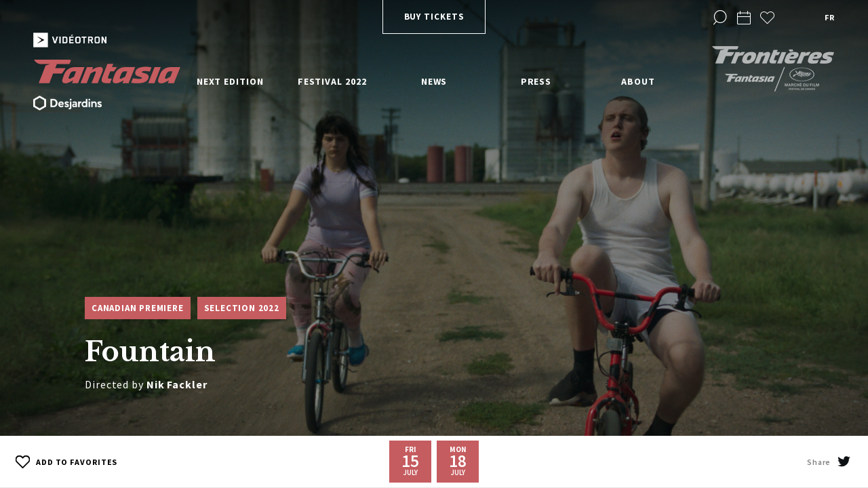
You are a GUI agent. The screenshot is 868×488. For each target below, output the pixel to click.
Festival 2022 (332, 81)
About (638, 81)
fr (829, 17)
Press (536, 81)
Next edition (230, 81)
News (434, 81)
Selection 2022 (242, 308)
